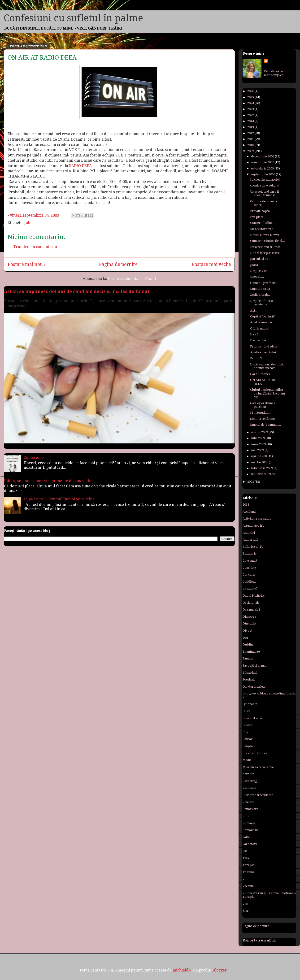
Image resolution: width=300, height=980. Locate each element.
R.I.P (246, 816)
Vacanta (248, 886)
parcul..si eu (259, 259)
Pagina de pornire (118, 264)
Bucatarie (250, 553)
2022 (251, 115)
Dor (246, 638)
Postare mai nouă (26, 264)
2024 (251, 103)
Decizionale (251, 603)
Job (27, 223)
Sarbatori (250, 844)
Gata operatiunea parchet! (263, 405)
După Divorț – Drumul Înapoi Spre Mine (59, 499)
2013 (251, 127)
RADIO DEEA (80, 166)
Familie (248, 658)
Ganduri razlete (254, 687)
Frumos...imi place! (264, 346)
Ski (245, 851)
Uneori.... (257, 277)
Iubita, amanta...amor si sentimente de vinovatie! (48, 481)
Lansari (248, 739)
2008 (251, 482)
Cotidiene (249, 582)
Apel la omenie (261, 322)
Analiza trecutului (263, 352)
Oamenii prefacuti (263, 283)
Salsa (246, 837)
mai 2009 (258, 450)
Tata (246, 858)
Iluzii (246, 711)
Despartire (258, 340)
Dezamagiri (251, 609)
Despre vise (259, 271)
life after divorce (255, 753)
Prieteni (248, 802)
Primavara (250, 809)
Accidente (250, 512)
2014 (251, 121)
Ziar (246, 911)
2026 (251, 91)
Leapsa (248, 746)
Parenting (250, 781)
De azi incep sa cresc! (265, 253)
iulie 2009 (258, 438)
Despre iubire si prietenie (262, 303)
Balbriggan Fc (253, 547)
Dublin (248, 644)
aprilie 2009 (260, 456)
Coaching (249, 568)
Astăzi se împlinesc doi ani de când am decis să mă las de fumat (77, 291)
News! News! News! (265, 235)
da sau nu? (250, 588)
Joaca (254, 265)
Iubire (247, 725)
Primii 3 (256, 358)
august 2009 (260, 432)
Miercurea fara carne (258, 767)
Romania (249, 823)
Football (249, 679)
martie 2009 (260, 462)
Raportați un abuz (259, 940)
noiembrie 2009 (263, 162)
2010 (251, 145)
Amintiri (249, 533)
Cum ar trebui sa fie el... (267, 241)
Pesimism (249, 788)
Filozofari (250, 673)
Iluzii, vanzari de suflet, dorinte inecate (267, 366)
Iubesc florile (252, 718)
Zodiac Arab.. (260, 295)
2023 (251, 109)
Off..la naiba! (260, 328)
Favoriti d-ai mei (254, 666)
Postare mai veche (211, 264)
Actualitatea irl (253, 526)
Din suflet (249, 623)
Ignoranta (250, 704)
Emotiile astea (260, 289)
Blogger (220, 970)
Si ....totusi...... (260, 413)
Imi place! (257, 217)
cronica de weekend (265, 185)
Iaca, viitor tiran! (262, 229)
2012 (251, 133)
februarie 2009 (262, 468)
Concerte (249, 575)
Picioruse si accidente (258, 795)
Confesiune (34, 457)
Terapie (248, 865)
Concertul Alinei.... (264, 223)
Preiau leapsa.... (262, 211)
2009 (251, 151)
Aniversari (250, 540)
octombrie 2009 (263, 168)
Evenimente (251, 652)
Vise (246, 904)
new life (248, 774)
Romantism (251, 830)
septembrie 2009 (263, 174)
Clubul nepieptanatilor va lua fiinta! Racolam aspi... (267, 393)
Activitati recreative (257, 518)
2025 (251, 97)
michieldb (182, 970)
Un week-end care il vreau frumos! (264, 193)
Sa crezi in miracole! (265, 180)
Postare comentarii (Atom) (132, 279)
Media (247, 760)
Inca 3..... (257, 334)
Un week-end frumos (265, 247)
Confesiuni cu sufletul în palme (73, 18)
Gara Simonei (260, 374)
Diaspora (249, 617)
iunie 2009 (259, 444)
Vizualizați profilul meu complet (278, 73)
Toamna (249, 872)
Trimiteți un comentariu (35, 247)
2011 (251, 139)
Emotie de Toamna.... (266, 425)
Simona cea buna (262, 419)
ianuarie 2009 (261, 474)
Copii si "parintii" (263, 316)
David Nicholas (254, 596)
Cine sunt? (250, 561)
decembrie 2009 (263, 156)
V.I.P (246, 879)
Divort (247, 631)
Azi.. (253, 310)
